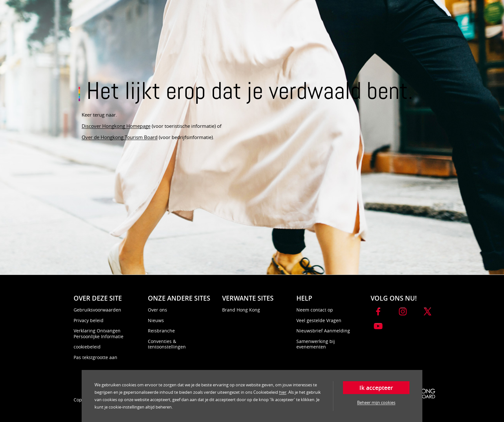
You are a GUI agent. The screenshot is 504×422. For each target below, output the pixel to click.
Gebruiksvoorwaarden (97, 310)
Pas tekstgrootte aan (95, 357)
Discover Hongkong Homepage (116, 126)
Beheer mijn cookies (376, 402)
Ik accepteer (376, 388)
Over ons (157, 310)
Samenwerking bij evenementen (316, 344)
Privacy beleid (89, 320)
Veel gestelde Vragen (319, 320)
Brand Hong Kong (241, 310)
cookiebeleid (87, 347)
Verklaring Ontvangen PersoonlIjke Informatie (99, 334)
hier (283, 392)
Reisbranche (161, 331)
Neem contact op (315, 310)
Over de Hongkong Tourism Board (120, 137)
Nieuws (156, 320)
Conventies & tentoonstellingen (167, 344)
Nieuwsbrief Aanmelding (323, 331)
